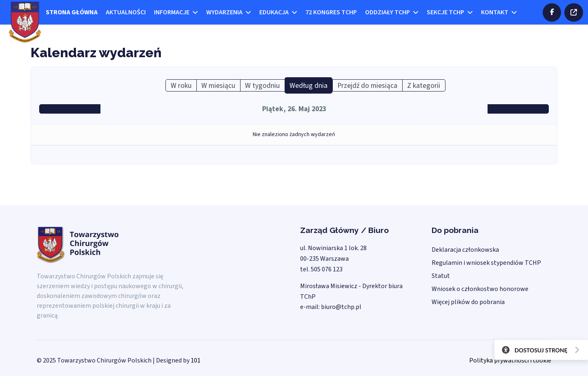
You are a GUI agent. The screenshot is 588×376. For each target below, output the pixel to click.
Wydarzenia (224, 12)
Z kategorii (424, 86)
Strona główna (72, 12)
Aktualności (126, 12)
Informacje (172, 12)
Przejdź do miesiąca (367, 86)
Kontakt (495, 12)
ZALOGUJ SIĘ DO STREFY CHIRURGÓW (574, 12)
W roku (181, 86)
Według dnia (308, 86)
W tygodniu (262, 86)
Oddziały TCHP (388, 12)
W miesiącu (218, 86)
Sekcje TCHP (445, 12)
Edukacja (274, 12)
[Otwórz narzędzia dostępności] (538, 351)
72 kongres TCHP (331, 12)
